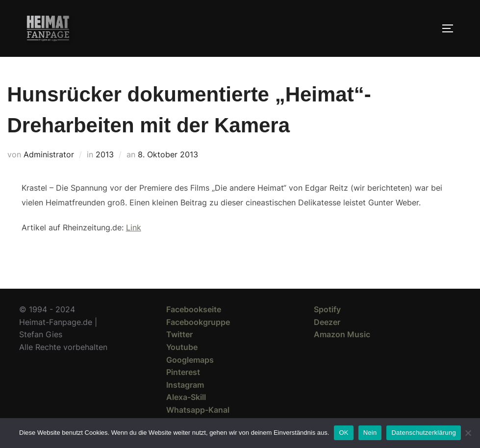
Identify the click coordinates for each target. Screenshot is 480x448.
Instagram (185, 385)
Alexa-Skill (186, 397)
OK (343, 433)
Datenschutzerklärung (423, 433)
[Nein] (468, 433)
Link (134, 227)
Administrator (49, 154)
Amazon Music (342, 334)
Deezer (327, 322)
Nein (370, 433)
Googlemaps (190, 360)
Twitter (179, 334)
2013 (105, 154)
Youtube (182, 347)
